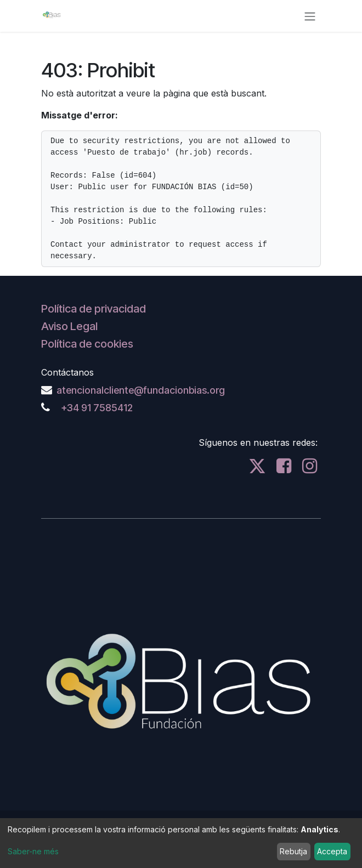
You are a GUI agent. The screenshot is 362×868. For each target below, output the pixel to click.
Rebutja (293, 851)
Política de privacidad (94, 309)
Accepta (332, 851)
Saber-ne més (33, 851)
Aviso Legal (69, 326)
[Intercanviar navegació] (310, 16)
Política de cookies (87, 344)
